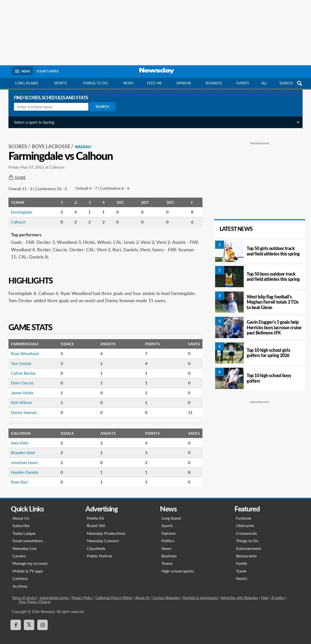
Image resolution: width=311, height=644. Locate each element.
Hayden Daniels (23, 467)
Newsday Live (24, 544)
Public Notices (100, 551)
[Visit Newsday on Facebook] (16, 620)
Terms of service (24, 593)
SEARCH (291, 83)
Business (214, 83)
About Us (21, 513)
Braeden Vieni (21, 448)
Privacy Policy (82, 593)
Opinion (184, 83)
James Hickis (20, 388)
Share (15, 173)
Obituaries (245, 521)
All (264, 83)
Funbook (244, 513)
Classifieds (96, 544)
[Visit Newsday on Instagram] (42, 620)
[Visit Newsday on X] (29, 620)
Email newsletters (28, 536)
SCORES (16, 142)
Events (243, 83)
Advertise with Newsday (239, 593)
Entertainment (249, 544)
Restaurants (246, 551)
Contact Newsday (166, 593)
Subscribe (21, 521)
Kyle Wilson (19, 398)
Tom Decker (19, 359)
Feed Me (155, 83)
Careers (19, 551)
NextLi (242, 574)
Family (242, 559)
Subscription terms (54, 593)
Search (100, 107)
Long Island (27, 83)
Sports (60, 83)
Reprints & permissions (200, 593)
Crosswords (246, 528)
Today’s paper (24, 528)
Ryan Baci (18, 477)
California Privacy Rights (114, 593)
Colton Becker (21, 368)
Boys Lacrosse (49, 142)
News (128, 83)
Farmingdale (19, 207)
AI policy (278, 593)
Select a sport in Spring (32, 122)
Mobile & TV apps (28, 566)
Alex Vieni (18, 438)
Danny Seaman (22, 408)
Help (265, 593)
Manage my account (30, 559)
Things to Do (247, 536)
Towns (167, 559)
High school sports (178, 566)
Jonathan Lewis (22, 458)
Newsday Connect (103, 536)
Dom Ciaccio (20, 378)
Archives (20, 581)
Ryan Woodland (23, 349)
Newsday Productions (106, 528)
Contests (20, 574)
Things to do (95, 83)
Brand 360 (96, 521)
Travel (241, 566)
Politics (168, 536)
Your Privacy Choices (34, 597)
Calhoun (16, 217)
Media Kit (96, 513)
